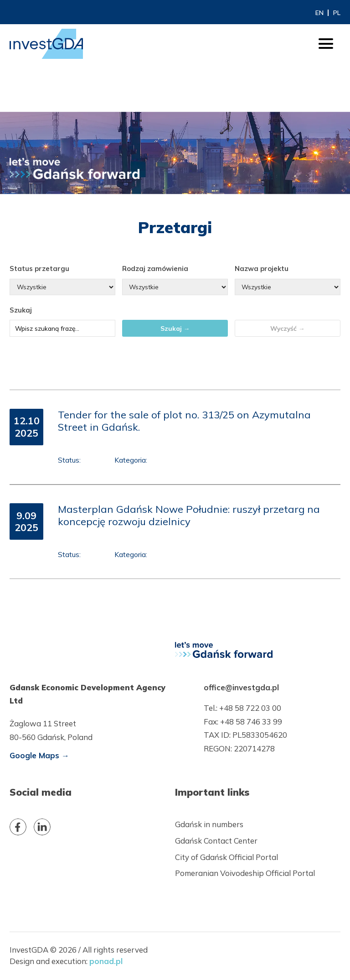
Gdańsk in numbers (209, 824)
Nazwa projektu (262, 268)
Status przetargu (39, 268)
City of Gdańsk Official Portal (226, 857)
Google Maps (39, 755)
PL (337, 13)
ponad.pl (106, 961)
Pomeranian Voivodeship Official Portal (245, 873)
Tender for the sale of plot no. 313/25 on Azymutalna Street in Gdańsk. (184, 421)
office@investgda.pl (241, 687)
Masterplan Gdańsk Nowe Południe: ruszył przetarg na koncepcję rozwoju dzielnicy (189, 515)
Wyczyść (288, 328)
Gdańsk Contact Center (216, 841)
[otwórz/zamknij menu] (326, 44)
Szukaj (21, 310)
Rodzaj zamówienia (155, 268)
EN (319, 13)
